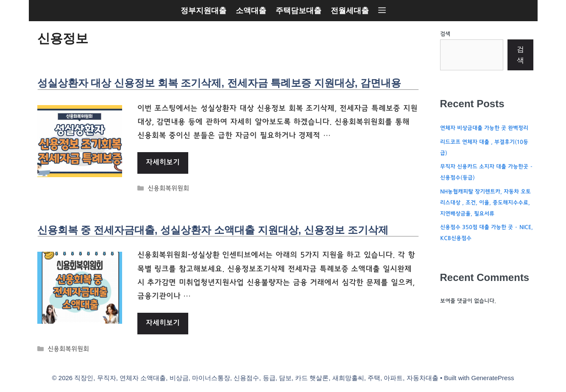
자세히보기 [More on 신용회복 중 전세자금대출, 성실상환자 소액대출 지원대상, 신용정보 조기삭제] (163, 323)
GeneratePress (493, 378)
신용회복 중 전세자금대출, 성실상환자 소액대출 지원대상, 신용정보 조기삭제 (213, 230)
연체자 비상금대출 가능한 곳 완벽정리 (484, 128)
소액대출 (251, 11)
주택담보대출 (298, 11)
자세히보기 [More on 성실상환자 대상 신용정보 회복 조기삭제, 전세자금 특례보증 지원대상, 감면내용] (163, 163)
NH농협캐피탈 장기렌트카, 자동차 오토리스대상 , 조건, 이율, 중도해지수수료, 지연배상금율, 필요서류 (485, 203)
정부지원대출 (204, 11)
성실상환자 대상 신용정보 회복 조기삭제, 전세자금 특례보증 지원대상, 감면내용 (219, 83)
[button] (382, 11)
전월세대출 (350, 11)
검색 (445, 34)
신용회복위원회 (168, 189)
